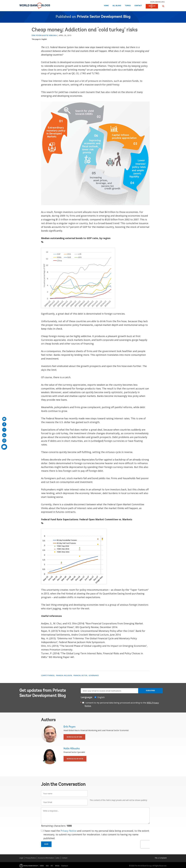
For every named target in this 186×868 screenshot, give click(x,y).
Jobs (58, 858)
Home (106, 6)
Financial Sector (80, 675)
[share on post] (4, 430)
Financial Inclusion (64, 675)
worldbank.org (157, 2)
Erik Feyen (37, 35)
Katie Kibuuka (50, 35)
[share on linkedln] (4, 435)
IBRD (42, 866)
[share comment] (4, 447)
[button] (163, 6)
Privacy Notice (69, 831)
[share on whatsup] (4, 441)
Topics (128, 6)
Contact (138, 6)
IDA (47, 866)
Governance (94, 675)
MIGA (57, 866)
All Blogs (117, 6)
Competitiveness (48, 675)
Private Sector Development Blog (104, 17)
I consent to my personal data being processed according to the (122, 704)
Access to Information (46, 858)
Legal (21, 858)
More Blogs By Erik (74, 737)
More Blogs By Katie (75, 759)
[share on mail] (4, 419)
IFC (52, 866)
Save (46, 844)
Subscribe (150, 691)
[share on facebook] (4, 424)
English (44, 39)
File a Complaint (161, 858)
